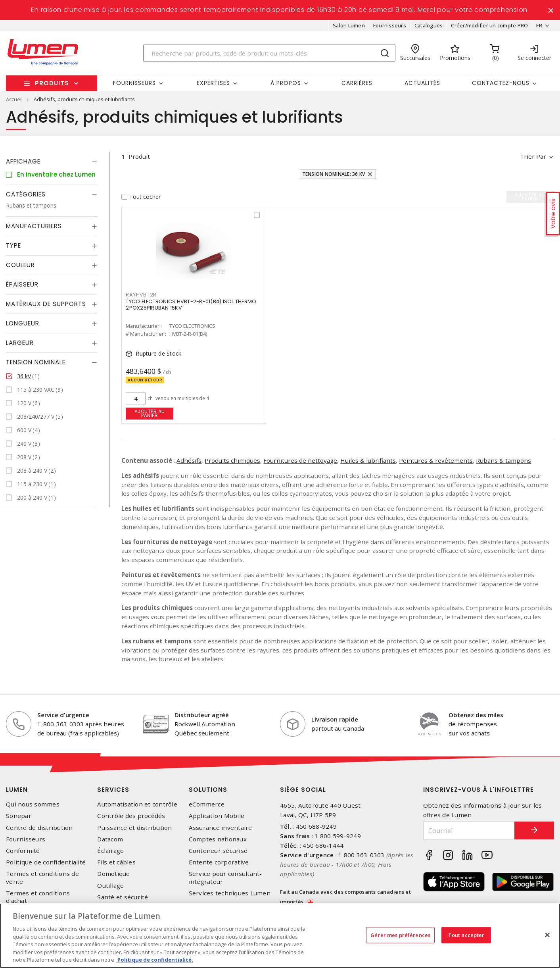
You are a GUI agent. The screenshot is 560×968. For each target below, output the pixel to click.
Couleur (20, 265)
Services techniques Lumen (230, 893)
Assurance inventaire (221, 828)
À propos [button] (286, 83)
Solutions (208, 790)
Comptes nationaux (218, 839)
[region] (280, 936)
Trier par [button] (533, 156)
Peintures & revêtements (436, 460)
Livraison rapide (335, 719)
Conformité (23, 851)
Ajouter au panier (150, 413)
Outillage (110, 886)
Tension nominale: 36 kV (334, 174)
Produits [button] (52, 83)
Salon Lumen (349, 25)
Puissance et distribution (134, 828)
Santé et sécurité (123, 897)
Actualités (422, 83)
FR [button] (539, 25)
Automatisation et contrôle (137, 804)
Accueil (14, 99)
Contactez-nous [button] (501, 83)
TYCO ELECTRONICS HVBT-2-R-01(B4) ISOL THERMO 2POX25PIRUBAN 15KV (191, 305)
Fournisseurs (390, 25)
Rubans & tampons (503, 460)
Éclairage (110, 851)
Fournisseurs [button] (134, 83)
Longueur (23, 323)
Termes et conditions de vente (42, 878)
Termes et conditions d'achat (38, 897)
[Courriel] (469, 830)
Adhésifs (189, 460)
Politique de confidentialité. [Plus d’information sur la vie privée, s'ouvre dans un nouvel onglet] (155, 960)
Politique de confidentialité (46, 862)
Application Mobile (217, 816)
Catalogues (429, 25)
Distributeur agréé (202, 715)
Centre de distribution (39, 828)
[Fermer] (547, 935)
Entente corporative (219, 862)
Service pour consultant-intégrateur (225, 878)
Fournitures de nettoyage (300, 460)
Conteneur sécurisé (218, 851)
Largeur (20, 343)
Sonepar (19, 816)
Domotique (113, 874)
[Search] (269, 53)
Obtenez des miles (476, 715)
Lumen (17, 790)
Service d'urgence (63, 715)
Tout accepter (466, 935)
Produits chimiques (232, 460)
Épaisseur (22, 284)
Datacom (110, 839)
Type (13, 245)
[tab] (52, 162)
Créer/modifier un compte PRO (489, 25)
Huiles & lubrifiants (368, 460)
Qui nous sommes (33, 804)
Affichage (23, 161)
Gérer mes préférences (400, 935)
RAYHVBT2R (141, 295)
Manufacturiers (34, 226)
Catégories (26, 194)
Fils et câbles (116, 862)
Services (113, 790)
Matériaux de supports (46, 304)
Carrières (357, 83)
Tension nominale (36, 362)
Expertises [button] (213, 83)
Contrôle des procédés (131, 816)
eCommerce (207, 804)
